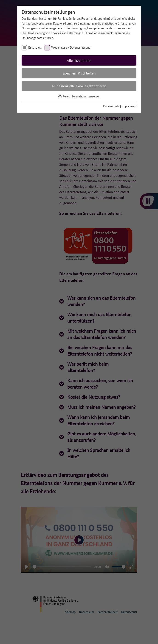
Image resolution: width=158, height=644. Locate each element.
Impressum (129, 106)
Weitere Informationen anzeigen (79, 96)
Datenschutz (111, 106)
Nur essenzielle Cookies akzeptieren (79, 86)
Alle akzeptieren (79, 60)
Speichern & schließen (79, 73)
